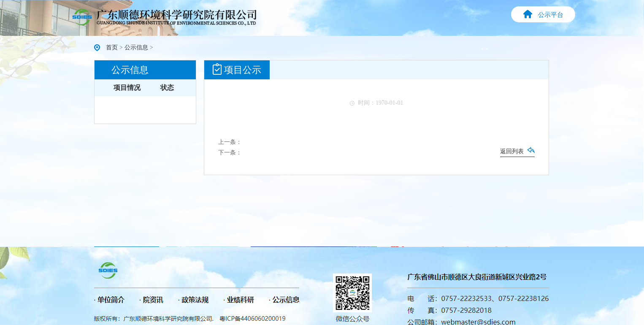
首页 (112, 47)
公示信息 (136, 47)
